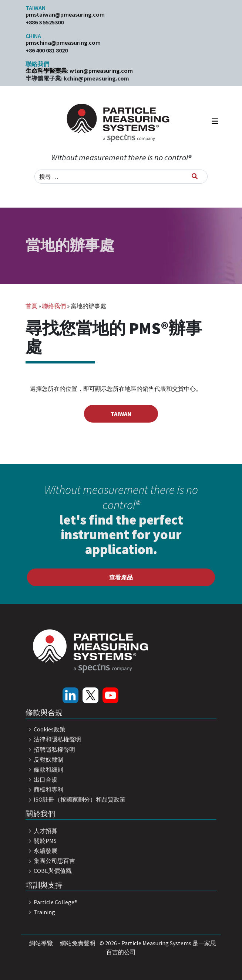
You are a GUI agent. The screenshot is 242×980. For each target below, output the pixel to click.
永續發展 (41, 851)
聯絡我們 (54, 306)
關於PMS (41, 841)
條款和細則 (44, 769)
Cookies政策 (46, 729)
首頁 (31, 306)
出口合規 (41, 779)
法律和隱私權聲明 (53, 739)
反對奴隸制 (44, 759)
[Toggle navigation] (215, 123)
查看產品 (121, 577)
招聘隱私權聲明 (50, 749)
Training (40, 912)
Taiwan (121, 414)
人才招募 (41, 831)
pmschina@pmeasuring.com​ (63, 42)
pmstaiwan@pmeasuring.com (65, 14)
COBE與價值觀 (49, 871)
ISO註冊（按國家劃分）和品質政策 (75, 799)
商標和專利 (44, 789)
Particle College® (51, 902)
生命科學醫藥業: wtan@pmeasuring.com (79, 71)
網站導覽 (41, 943)
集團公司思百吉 (50, 861)
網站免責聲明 (78, 943)
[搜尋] (195, 176)
